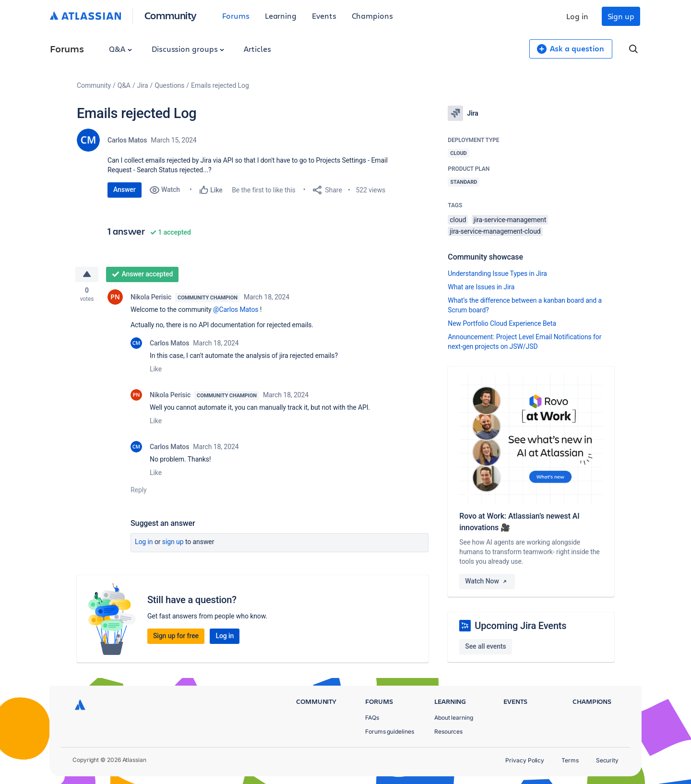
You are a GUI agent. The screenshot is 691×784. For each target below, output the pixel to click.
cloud (458, 220)
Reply (139, 490)
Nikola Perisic (151, 297)
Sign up (621, 16)
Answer (125, 190)
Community (171, 15)
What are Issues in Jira (481, 287)
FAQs (372, 718)
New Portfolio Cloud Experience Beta (502, 323)
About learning (454, 718)
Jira (143, 85)
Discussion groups (188, 49)
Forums (236, 16)
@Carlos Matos (236, 310)
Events (324, 16)
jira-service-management (510, 220)
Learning (281, 16)
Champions (372, 16)
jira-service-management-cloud (495, 231)
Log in (577, 16)
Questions (169, 85)
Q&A (120, 49)
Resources (448, 731)
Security (607, 760)
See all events (485, 646)
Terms (570, 760)
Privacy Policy (525, 760)
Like (156, 369)
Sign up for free (176, 636)
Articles (257, 49)
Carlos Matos (127, 140)
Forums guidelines (390, 731)
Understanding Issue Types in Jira (497, 273)
